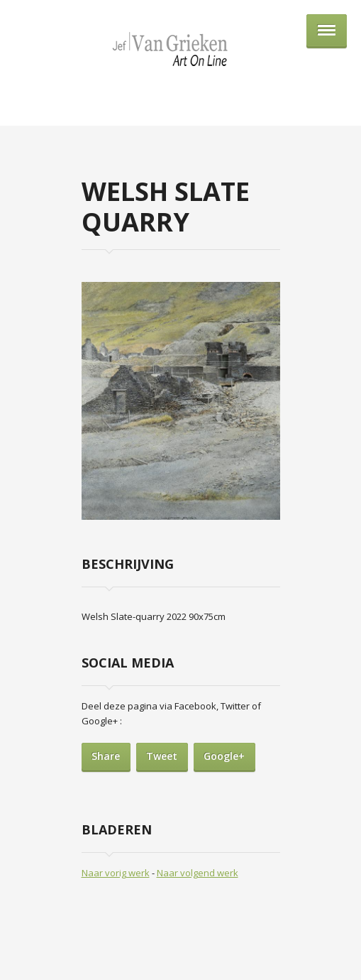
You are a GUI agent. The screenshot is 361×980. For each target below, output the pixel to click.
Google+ (224, 756)
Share (106, 756)
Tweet (162, 756)
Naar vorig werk (116, 873)
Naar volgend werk (198, 873)
